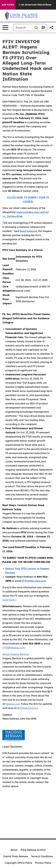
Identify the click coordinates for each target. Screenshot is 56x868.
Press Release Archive (33, 850)
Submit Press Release (16, 856)
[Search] (23, 27)
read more (9, 600)
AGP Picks (8, 5)
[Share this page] (52, 27)
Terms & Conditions (42, 856)
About (14, 850)
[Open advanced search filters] (43, 27)
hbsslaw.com (13, 704)
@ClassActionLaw (27, 708)
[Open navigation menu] (5, 27)
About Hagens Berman (16, 654)
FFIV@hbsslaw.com (14, 648)
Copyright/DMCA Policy (18, 863)
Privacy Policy (43, 863)
